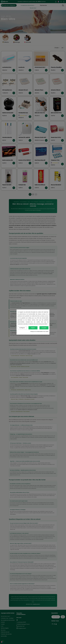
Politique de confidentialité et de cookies (39, 332)
